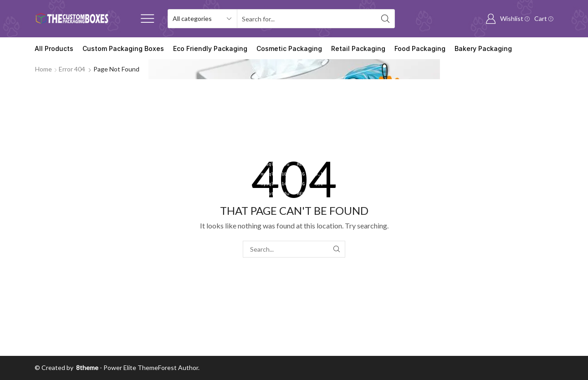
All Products (54, 48)
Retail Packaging (358, 48)
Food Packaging (420, 48)
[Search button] (385, 19)
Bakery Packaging (483, 48)
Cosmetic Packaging (289, 48)
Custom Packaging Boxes (123, 48)
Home (43, 69)
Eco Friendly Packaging (210, 48)
